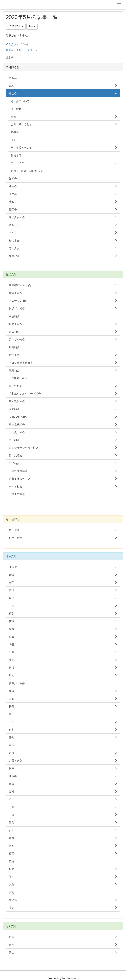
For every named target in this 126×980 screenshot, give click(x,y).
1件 (32, 26)
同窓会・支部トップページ (22, 50)
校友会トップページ (18, 44)
